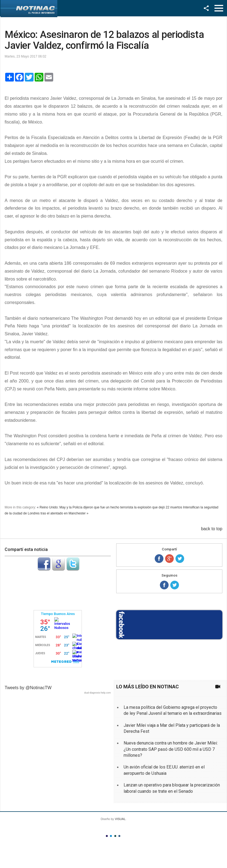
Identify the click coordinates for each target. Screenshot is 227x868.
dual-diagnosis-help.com (97, 693)
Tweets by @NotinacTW (28, 688)
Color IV (119, 836)
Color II (111, 836)
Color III (115, 836)
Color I (107, 836)
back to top (212, 529)
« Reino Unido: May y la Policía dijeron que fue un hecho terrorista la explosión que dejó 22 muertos (109, 507)
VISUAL (120, 819)
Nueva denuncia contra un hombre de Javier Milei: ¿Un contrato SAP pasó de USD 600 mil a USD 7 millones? (171, 749)
